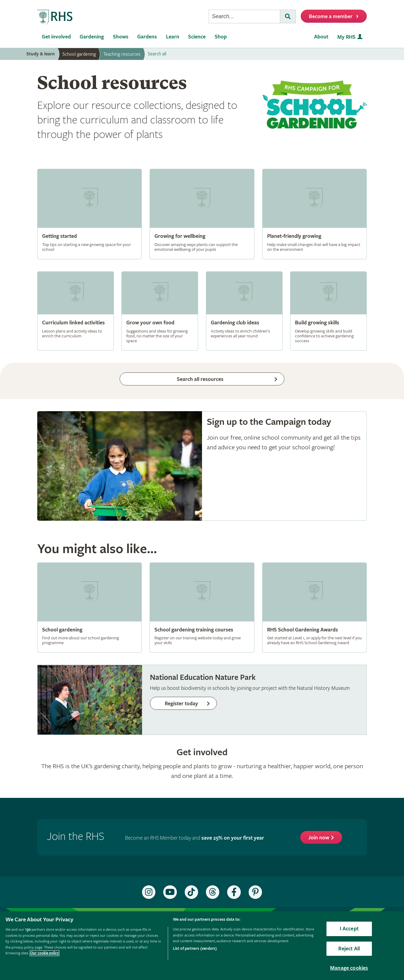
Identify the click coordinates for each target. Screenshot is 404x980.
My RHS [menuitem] (346, 37)
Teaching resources (122, 54)
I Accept (349, 929)
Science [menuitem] (197, 37)
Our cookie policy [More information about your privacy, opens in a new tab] (45, 953)
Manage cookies (349, 968)
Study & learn (41, 54)
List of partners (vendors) (195, 949)
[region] (202, 946)
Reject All (349, 949)
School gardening (79, 54)
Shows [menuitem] (121, 37)
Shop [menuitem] (221, 37)
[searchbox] (244, 16)
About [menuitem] (321, 37)
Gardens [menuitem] (147, 37)
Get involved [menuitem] (56, 37)
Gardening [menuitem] (92, 37)
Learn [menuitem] (173, 37)
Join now (319, 838)
